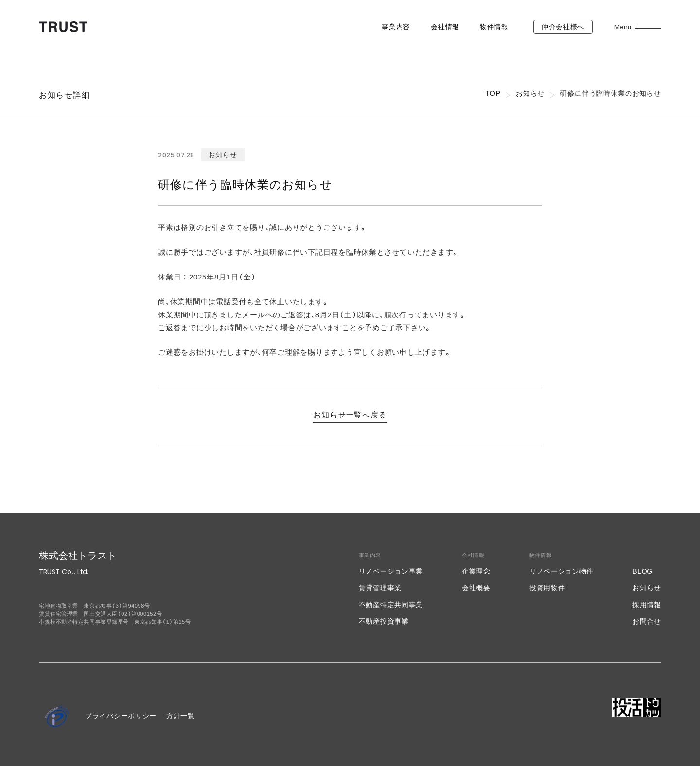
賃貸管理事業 (380, 588)
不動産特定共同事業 (391, 605)
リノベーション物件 (561, 571)
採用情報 (647, 605)
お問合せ (647, 621)
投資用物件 (547, 588)
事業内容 (396, 27)
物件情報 (494, 27)
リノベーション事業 (391, 571)
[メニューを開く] (648, 27)
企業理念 (476, 571)
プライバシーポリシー (121, 716)
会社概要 (476, 588)
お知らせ (647, 588)
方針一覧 (181, 716)
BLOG (643, 571)
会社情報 (445, 27)
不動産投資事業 (384, 621)
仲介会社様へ (563, 27)
